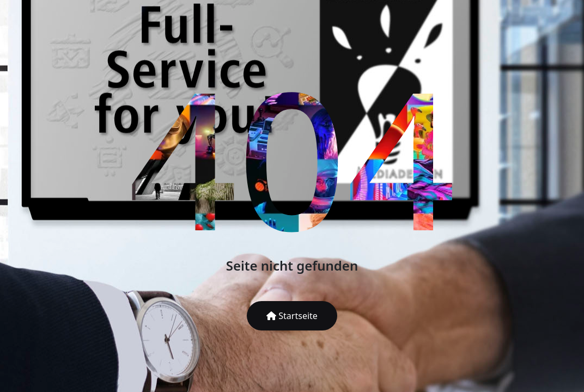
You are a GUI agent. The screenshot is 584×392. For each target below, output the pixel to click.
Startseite (292, 316)
